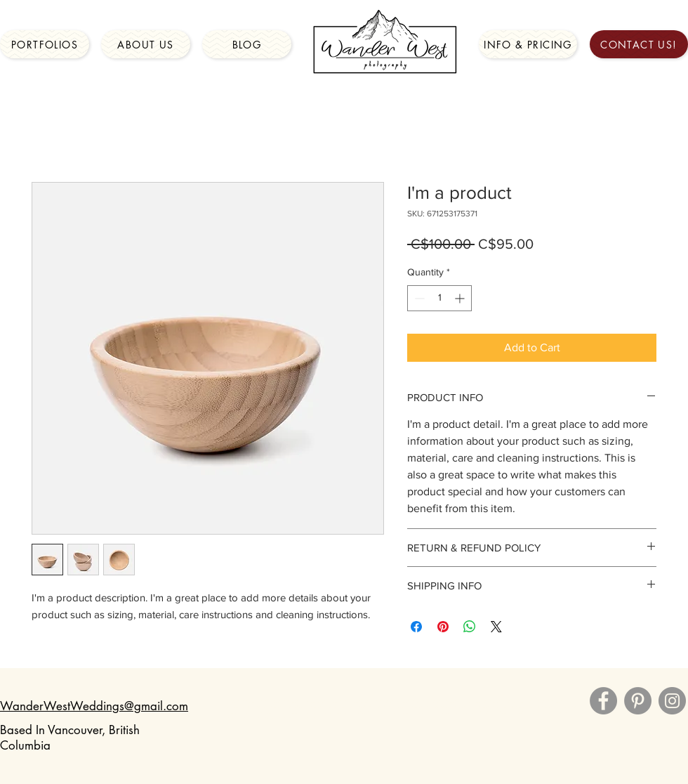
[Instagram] (672, 701)
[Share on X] (496, 627)
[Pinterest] (638, 701)
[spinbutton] (439, 298)
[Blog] (247, 44)
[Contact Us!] (639, 44)
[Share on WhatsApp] (470, 627)
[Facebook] (603, 701)
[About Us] (146, 44)
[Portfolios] (45, 44)
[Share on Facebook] (416, 627)
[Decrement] (418, 298)
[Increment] (461, 298)
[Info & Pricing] (528, 44)
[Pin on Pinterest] (443, 627)
